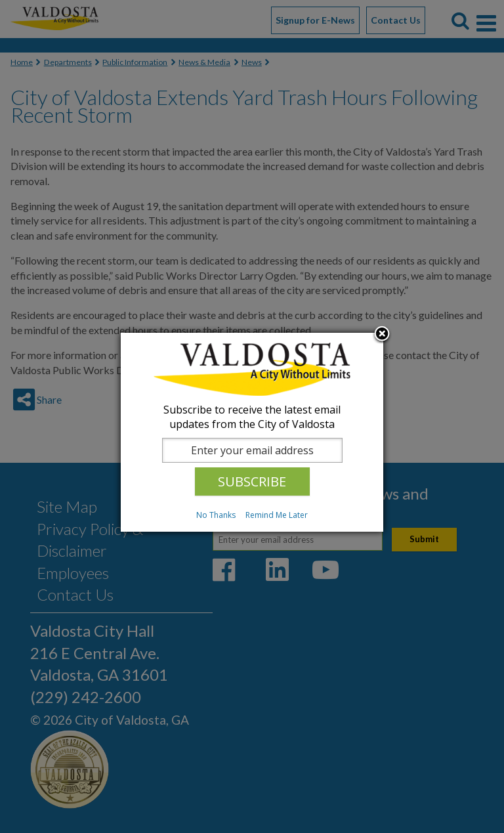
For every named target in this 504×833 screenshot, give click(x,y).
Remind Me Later (277, 515)
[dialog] (252, 432)
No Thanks (216, 515)
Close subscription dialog (382, 335)
